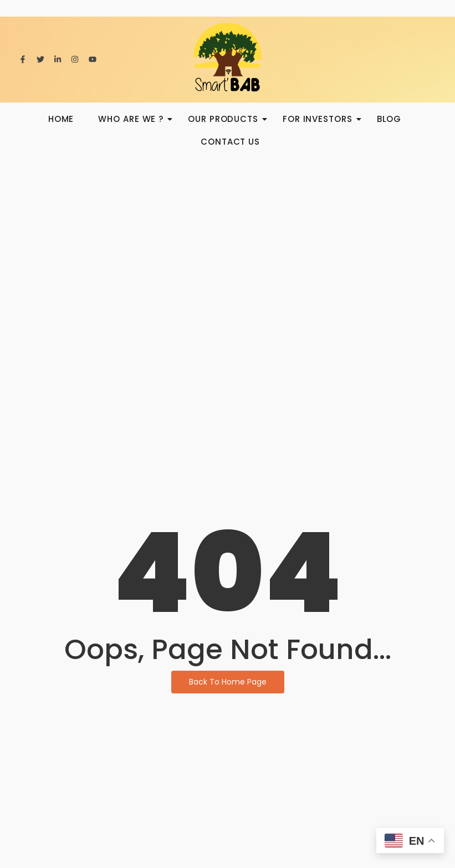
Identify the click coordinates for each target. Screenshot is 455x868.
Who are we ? (134, 119)
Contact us (230, 142)
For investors (321, 119)
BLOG (389, 119)
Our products (226, 119)
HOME (61, 119)
